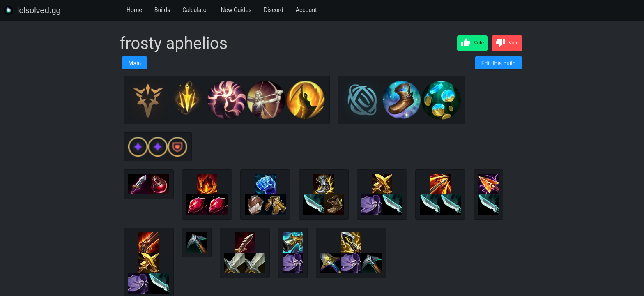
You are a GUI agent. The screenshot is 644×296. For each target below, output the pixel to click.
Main (135, 63)
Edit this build (499, 63)
